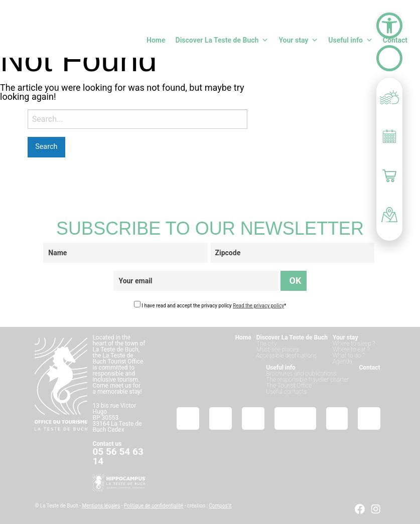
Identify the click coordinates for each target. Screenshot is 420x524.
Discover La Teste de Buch (222, 40)
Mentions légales (101, 506)
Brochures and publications (301, 374)
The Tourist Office (289, 386)
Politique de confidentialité (154, 506)
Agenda (342, 362)
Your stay (298, 40)
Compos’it (220, 506)
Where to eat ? (351, 350)
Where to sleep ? (354, 343)
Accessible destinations (287, 356)
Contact (395, 40)
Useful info (350, 40)
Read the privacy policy (258, 306)
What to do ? (349, 356)
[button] (389, 26)
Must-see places (278, 350)
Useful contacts (286, 392)
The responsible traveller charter (307, 380)
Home (156, 40)
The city (267, 343)
